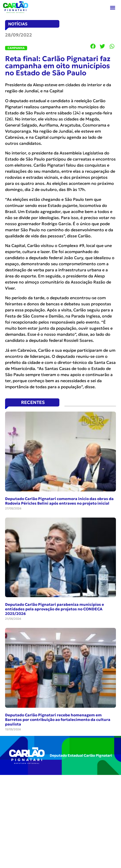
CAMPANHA (16, 48)
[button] (113, 8)
